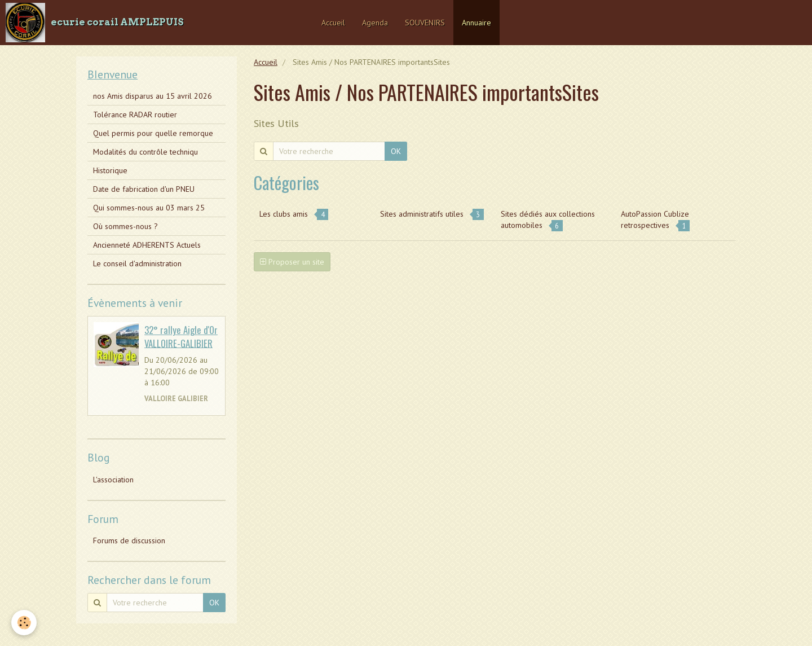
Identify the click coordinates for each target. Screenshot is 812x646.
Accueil (333, 23)
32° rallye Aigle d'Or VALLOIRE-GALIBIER (181, 337)
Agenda (375, 23)
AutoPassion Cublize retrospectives (655, 220)
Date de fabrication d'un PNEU (144, 189)
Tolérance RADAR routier (135, 115)
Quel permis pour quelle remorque (153, 133)
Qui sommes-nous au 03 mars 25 (149, 208)
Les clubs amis (294, 214)
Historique (110, 170)
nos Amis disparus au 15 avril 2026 (153, 96)
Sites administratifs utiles (432, 214)
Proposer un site (292, 262)
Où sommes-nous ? (125, 226)
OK (396, 151)
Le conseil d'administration (137, 263)
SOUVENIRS (425, 23)
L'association (113, 480)
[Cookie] (24, 623)
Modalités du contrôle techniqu (145, 152)
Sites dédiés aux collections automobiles (548, 220)
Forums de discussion (129, 540)
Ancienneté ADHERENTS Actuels (147, 245)
